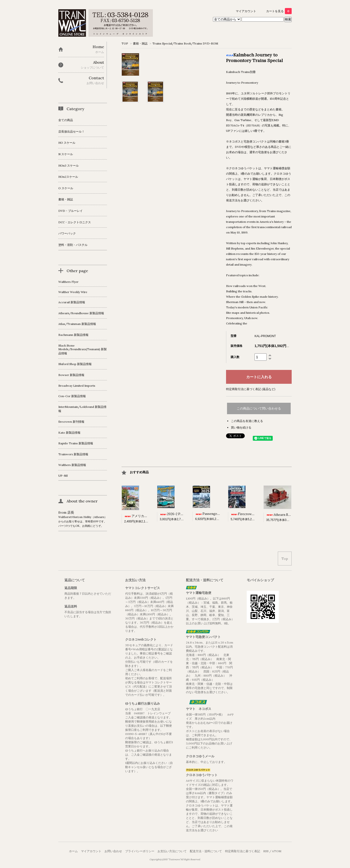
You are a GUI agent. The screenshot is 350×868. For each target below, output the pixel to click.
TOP (125, 43)
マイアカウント (246, 11)
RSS (266, 851)
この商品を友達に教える (247, 421)
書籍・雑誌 (140, 43)
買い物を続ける (241, 427)
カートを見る (279, 11)
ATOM (277, 851)
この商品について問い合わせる (259, 408)
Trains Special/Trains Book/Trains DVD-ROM (185, 43)
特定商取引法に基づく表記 (243, 851)
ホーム (73, 851)
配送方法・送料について (206, 851)
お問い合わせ (113, 851)
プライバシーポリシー (140, 851)
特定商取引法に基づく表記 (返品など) (251, 389)
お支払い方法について (172, 851)
